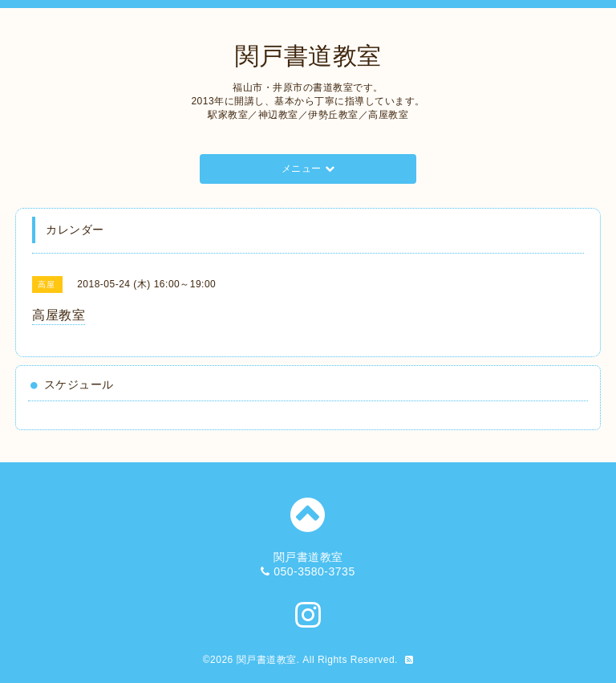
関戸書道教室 (308, 56)
